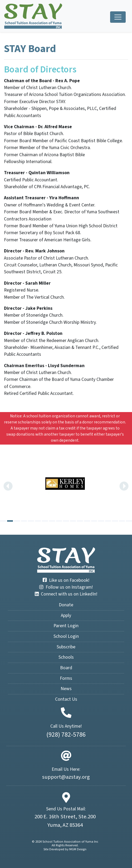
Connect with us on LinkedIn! (66, 594)
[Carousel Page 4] (24, 521)
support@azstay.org (66, 777)
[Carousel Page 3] (17, 521)
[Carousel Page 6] (38, 521)
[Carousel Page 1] (3, 521)
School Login (66, 636)
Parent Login (66, 626)
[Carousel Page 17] (115, 521)
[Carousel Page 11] (73, 521)
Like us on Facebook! (66, 580)
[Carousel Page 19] (129, 521)
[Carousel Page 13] (87, 521)
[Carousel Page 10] (66, 521)
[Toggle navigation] (118, 17)
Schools (66, 657)
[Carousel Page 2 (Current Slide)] (10, 521)
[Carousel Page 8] (52, 521)
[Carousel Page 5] (31, 521)
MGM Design (78, 849)
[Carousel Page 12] (80, 521)
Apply (66, 615)
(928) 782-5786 (66, 735)
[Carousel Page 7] (45, 521)
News (66, 689)
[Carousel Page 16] (108, 521)
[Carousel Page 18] (122, 521)
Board (66, 668)
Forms (66, 678)
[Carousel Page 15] (101, 521)
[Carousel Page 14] (94, 521)
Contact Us (66, 699)
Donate (66, 605)
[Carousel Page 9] (59, 521)
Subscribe (66, 647)
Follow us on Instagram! (66, 587)
